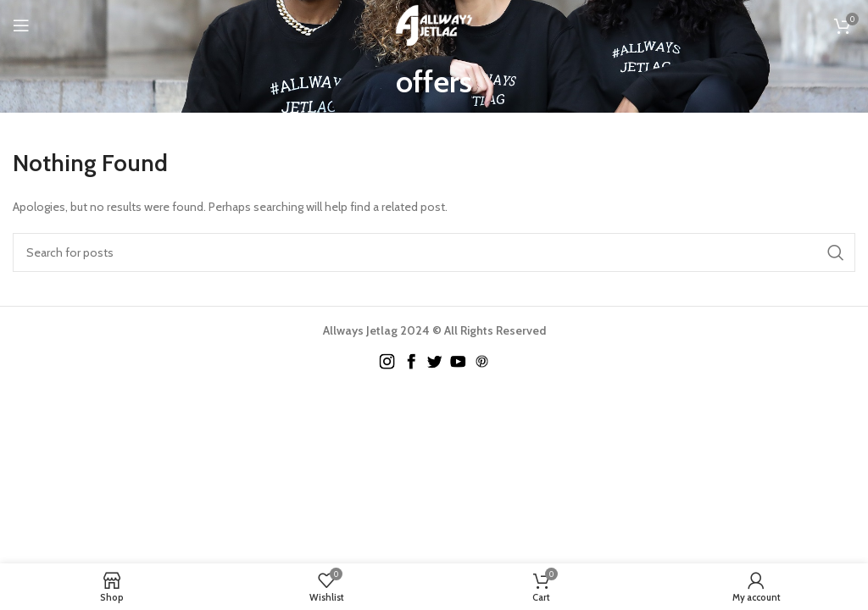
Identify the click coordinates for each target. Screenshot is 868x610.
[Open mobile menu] (21, 25)
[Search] (434, 252)
